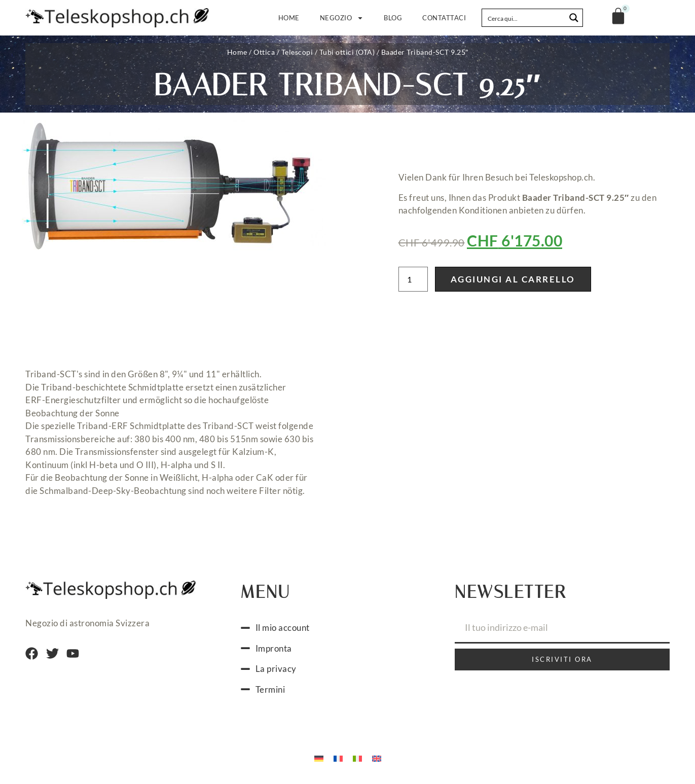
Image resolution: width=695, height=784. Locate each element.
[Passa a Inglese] (377, 758)
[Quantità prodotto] (413, 279)
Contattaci (444, 18)
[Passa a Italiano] (357, 758)
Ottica (264, 52)
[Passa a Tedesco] (319, 758)
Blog (393, 18)
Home (289, 18)
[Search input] (524, 18)
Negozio (342, 18)
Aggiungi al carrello (513, 279)
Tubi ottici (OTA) (347, 52)
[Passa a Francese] (338, 758)
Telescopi (297, 52)
